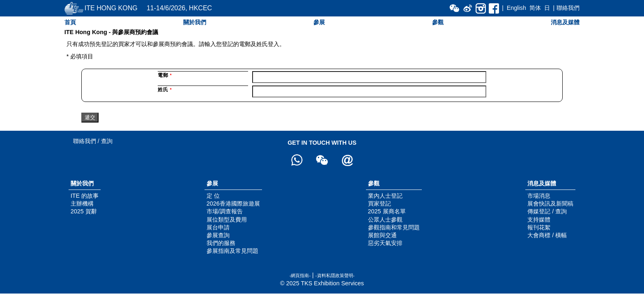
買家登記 (379, 203)
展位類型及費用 (227, 220)
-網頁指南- (300, 275)
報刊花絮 (539, 227)
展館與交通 (382, 235)
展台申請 (218, 227)
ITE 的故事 (85, 196)
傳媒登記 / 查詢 (547, 211)
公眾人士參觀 (385, 220)
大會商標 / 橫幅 (547, 235)
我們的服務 (221, 243)
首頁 (70, 22)
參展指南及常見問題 (232, 251)
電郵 (165, 75)
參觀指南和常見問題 (394, 227)
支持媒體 (539, 220)
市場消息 (539, 196)
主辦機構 (82, 203)
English (516, 8)
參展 (319, 22)
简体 (535, 8)
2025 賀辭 (84, 211)
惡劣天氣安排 (385, 243)
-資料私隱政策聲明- (335, 275)
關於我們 (195, 22)
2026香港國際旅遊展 (233, 203)
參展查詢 (218, 235)
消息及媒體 (565, 22)
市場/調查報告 (225, 211)
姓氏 (165, 90)
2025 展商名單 (387, 211)
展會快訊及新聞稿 (550, 203)
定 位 (213, 196)
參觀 (438, 22)
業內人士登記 (385, 196)
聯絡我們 (568, 8)
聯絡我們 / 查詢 (93, 141)
